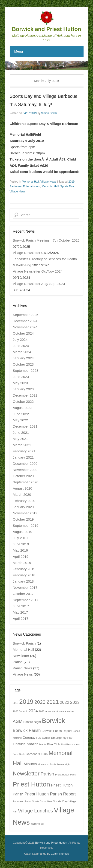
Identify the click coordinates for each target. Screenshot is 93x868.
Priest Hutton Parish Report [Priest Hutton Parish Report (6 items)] (50, 794)
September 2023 (25, 371)
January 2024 (23, 358)
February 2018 (24, 575)
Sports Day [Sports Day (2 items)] (60, 801)
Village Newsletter (27, 253)
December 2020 (25, 464)
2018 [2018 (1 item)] (15, 703)
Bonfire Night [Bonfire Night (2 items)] (32, 722)
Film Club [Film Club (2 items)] (54, 744)
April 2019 (21, 557)
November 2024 (25, 327)
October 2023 (23, 364)
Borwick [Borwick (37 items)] (53, 721)
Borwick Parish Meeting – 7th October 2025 (46, 240)
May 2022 (20, 420)
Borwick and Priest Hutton (46, 29)
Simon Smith (49, 113)
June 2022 (21, 414)
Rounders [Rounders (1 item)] (18, 801)
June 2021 (21, 433)
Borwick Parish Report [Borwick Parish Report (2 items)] (57, 731)
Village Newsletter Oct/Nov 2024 (38, 271)
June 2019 (21, 544)
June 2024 (21, 346)
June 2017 (21, 606)
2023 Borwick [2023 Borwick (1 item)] (20, 711)
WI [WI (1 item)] (42, 824)
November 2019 (25, 513)
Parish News (22, 668)
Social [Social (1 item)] (28, 801)
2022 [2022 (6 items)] (64, 702)
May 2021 (20, 439)
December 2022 (25, 395)
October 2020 (23, 476)
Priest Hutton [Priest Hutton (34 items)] (31, 784)
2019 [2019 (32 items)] (26, 702)
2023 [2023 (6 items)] (75, 702)
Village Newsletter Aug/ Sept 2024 (39, 284)
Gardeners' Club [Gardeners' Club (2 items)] (37, 754)
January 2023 (23, 389)
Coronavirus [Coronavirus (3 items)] (32, 738)
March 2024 (22, 352)
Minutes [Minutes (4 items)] (30, 764)
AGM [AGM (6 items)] (18, 721)
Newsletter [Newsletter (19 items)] (26, 774)
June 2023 (21, 377)
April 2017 (21, 619)
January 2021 (23, 457)
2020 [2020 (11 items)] (40, 702)
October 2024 (23, 333)
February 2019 (24, 569)
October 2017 (23, 594)
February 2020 (24, 501)
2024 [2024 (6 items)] (33, 711)
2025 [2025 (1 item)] (42, 711)
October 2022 (23, 402)
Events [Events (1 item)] (42, 744)
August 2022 (22, 408)
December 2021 (25, 426)
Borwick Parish (24, 643)
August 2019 (22, 532)
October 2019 (23, 519)
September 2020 (25, 482)
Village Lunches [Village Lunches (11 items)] (36, 811)
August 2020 (22, 488)
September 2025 (25, 315)
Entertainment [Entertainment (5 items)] (25, 744)
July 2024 (20, 340)
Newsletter (21, 656)
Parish (18, 662)
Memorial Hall (30, 182)
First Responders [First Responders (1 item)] (70, 744)
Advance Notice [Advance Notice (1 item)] (65, 711)
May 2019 (20, 550)
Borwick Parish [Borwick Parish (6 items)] (27, 730)
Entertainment (32, 186)
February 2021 (24, 451)
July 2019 (20, 538)
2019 (71, 182)
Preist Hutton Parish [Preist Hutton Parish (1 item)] (66, 775)
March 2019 (22, 563)
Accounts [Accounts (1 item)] (50, 711)
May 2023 (20, 383)
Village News (48, 182)
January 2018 (23, 581)
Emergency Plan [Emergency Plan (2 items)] (62, 738)
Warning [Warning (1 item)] (35, 824)
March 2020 (22, 495)
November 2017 (25, 588)
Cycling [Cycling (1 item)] (46, 738)
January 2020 (23, 507)
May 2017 (20, 612)
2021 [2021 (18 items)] (53, 702)
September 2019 (25, 526)
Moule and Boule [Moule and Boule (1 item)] (47, 764)
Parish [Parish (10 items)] (47, 774)
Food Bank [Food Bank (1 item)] (19, 754)
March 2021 (22, 445)
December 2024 (25, 321)
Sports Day (67, 186)
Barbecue (16, 186)
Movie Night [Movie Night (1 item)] (64, 764)
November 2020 (25, 470)
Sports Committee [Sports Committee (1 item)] (42, 801)
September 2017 (25, 600)
